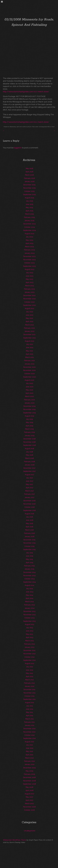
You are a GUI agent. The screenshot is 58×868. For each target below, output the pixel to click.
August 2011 (30, 702)
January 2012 (29, 686)
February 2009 (29, 774)
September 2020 (30, 377)
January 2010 (30, 764)
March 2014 (29, 602)
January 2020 (30, 403)
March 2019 (29, 429)
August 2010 (29, 742)
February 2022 (29, 328)
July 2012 (30, 667)
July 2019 (29, 419)
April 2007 (29, 800)
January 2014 (30, 608)
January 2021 (29, 364)
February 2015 (29, 566)
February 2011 (29, 722)
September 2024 (30, 230)
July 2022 (30, 312)
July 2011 (30, 706)
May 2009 (29, 771)
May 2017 (29, 484)
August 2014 (29, 585)
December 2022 (29, 295)
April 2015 (30, 562)
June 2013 (29, 631)
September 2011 (29, 699)
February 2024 (30, 250)
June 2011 (29, 709)
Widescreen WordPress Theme (14, 840)
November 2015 (30, 543)
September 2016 (30, 510)
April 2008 (30, 790)
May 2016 (30, 523)
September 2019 (30, 413)
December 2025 (29, 185)
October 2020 (30, 374)
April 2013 (30, 637)
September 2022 (29, 305)
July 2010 (29, 745)
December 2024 (30, 224)
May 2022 (29, 318)
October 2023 (29, 263)
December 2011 (29, 689)
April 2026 (29, 172)
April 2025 (30, 211)
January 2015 (29, 569)
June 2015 (29, 556)
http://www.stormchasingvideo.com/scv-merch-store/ (26, 92)
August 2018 (29, 449)
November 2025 (30, 188)
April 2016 (29, 527)
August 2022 (30, 308)
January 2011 (29, 725)
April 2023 (30, 282)
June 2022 (29, 315)
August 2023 (30, 269)
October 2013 (29, 618)
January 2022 (29, 331)
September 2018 (30, 445)
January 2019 (30, 436)
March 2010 (29, 758)
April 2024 (29, 243)
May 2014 (30, 595)
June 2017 (29, 481)
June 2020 (30, 387)
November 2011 (30, 693)
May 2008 (29, 787)
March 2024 (29, 247)
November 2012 (30, 654)
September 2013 (29, 621)
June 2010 (30, 748)
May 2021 (29, 351)
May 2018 (30, 455)
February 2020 (30, 400)
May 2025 (29, 207)
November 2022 (30, 299)
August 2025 (30, 198)
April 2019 (29, 426)
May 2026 (30, 168)
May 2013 (29, 634)
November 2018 (29, 442)
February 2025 (29, 217)
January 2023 (29, 292)
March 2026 (29, 175)
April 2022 (30, 321)
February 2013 (29, 644)
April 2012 (30, 676)
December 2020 (30, 367)
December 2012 (29, 650)
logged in (18, 148)
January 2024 (30, 253)
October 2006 (29, 810)
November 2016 (29, 504)
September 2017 (29, 471)
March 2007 (29, 804)
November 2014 (29, 575)
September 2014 (30, 582)
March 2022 (30, 325)
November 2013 (30, 615)
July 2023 (30, 273)
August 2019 (29, 416)
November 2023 (30, 260)
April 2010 (29, 755)
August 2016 (29, 514)
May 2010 (30, 751)
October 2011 (29, 696)
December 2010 (30, 729)
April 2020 (29, 393)
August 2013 (30, 624)
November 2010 (29, 732)
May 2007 (30, 797)
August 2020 (29, 380)
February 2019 (30, 432)
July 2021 (30, 344)
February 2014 (30, 605)
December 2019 (30, 406)
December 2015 (29, 540)
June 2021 (29, 347)
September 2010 (30, 738)
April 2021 (30, 354)
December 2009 (29, 768)
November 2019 (29, 409)
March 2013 (30, 641)
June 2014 (30, 592)
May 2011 (29, 712)
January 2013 (29, 647)
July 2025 (30, 201)
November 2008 (30, 781)
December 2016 (30, 501)
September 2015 (29, 549)
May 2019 (30, 422)
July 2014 (29, 589)
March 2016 (29, 530)
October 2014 (30, 579)
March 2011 (30, 719)
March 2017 (30, 491)
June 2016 (30, 520)
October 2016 (30, 507)
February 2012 (29, 683)
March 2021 (30, 357)
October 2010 (30, 735)
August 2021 (30, 341)
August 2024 (29, 234)
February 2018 (30, 462)
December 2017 (29, 468)
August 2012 (30, 663)
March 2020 (29, 396)
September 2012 (29, 660)
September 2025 (29, 194)
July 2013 (30, 628)
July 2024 (29, 237)
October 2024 (30, 227)
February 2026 (30, 178)
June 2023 (29, 276)
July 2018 (29, 452)
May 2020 (30, 390)
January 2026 (30, 181)
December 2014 (30, 572)
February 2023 (29, 289)
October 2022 (29, 302)
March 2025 (30, 214)
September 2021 (29, 338)
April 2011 (30, 715)
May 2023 (29, 279)
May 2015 (29, 559)
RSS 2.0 (49, 127)
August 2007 (29, 794)
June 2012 (29, 670)
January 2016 (30, 536)
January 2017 (29, 497)
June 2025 (29, 204)
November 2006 (30, 807)
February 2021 (29, 360)
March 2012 (30, 680)
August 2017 (30, 475)
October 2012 (29, 657)
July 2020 (29, 383)
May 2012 (29, 673)
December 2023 (29, 256)
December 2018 (30, 439)
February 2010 (30, 761)
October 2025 (29, 191)
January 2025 (29, 221)
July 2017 (30, 478)
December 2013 (29, 611)
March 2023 (30, 286)
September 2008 (29, 784)
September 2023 (29, 266)
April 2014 (29, 598)
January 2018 (30, 465)
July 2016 (29, 517)
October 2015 (29, 546)
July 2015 (30, 553)
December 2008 (29, 777)
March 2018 (29, 458)
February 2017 (29, 494)
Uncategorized (43, 127)
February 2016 (30, 533)
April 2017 (30, 488)
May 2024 (30, 240)
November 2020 (29, 370)
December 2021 (29, 334)
